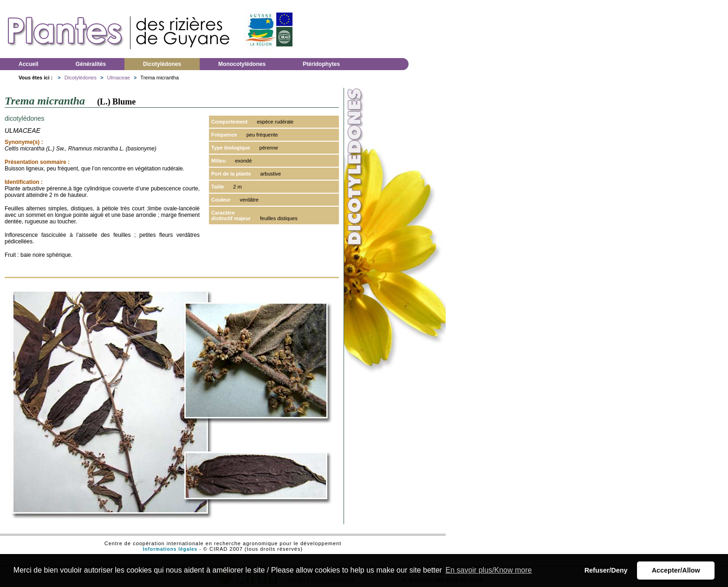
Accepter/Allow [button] (676, 570)
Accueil (29, 64)
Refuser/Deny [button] (606, 570)
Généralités (91, 64)
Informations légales (170, 549)
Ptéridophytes (321, 64)
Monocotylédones (242, 64)
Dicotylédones (162, 64)
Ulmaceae (118, 78)
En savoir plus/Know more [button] (489, 570)
